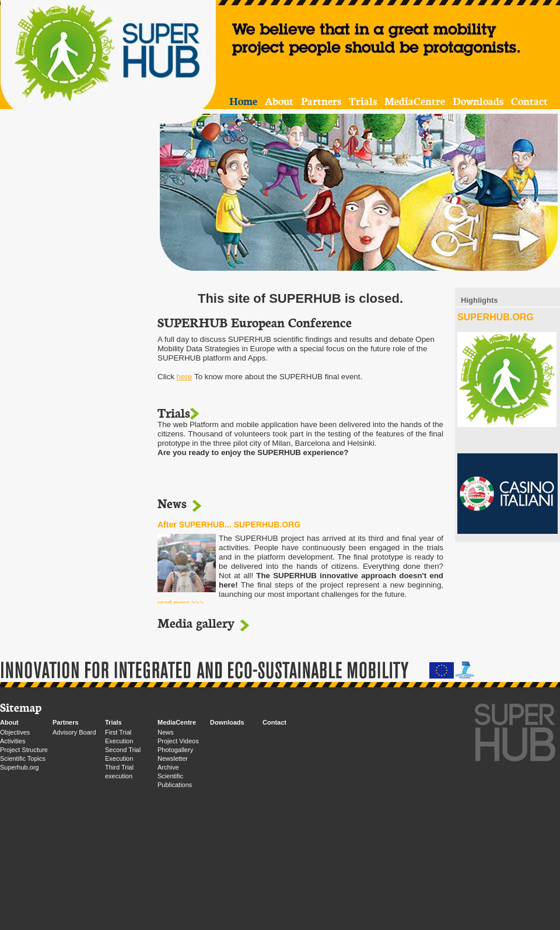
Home (243, 101)
